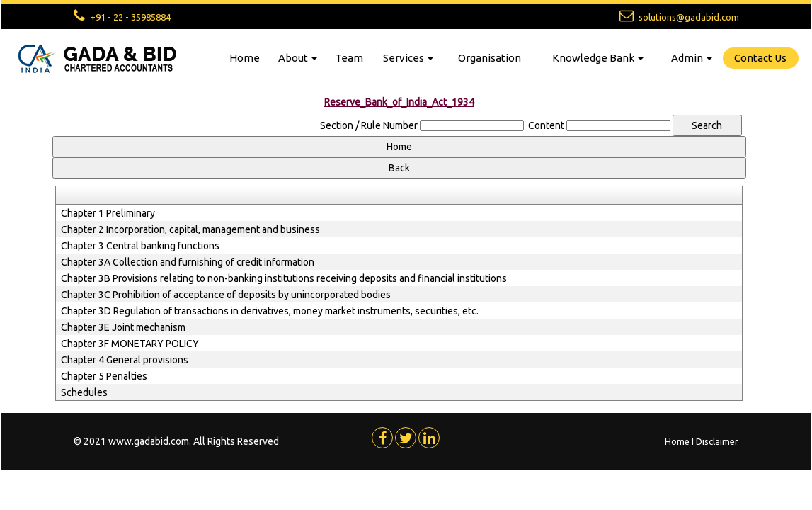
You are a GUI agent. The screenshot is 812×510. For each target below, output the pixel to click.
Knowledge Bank (598, 58)
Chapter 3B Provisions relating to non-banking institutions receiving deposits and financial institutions (284, 278)
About (298, 58)
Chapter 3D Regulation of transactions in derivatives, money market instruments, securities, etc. (270, 311)
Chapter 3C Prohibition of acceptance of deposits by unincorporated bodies (226, 295)
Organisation (490, 58)
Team (349, 58)
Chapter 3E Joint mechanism (123, 327)
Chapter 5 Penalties (104, 376)
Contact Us (760, 58)
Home (245, 58)
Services (408, 58)
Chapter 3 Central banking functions (140, 246)
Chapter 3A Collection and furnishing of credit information (188, 262)
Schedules (84, 392)
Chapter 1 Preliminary (108, 213)
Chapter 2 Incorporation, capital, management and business (190, 229)
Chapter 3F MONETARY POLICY (130, 344)
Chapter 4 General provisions (125, 360)
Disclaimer (717, 441)
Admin (692, 58)
